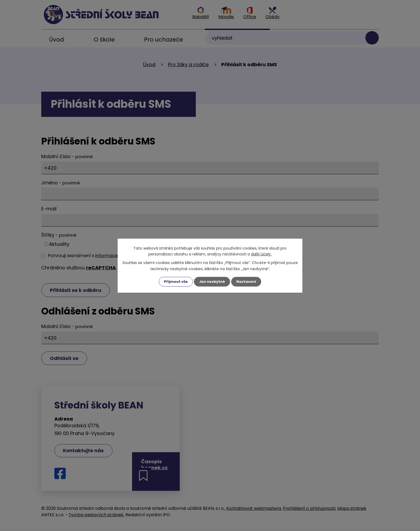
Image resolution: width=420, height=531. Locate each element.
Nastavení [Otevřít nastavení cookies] (248, 281)
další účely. (261, 254)
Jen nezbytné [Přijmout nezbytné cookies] (212, 281)
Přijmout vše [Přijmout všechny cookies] (174, 281)
